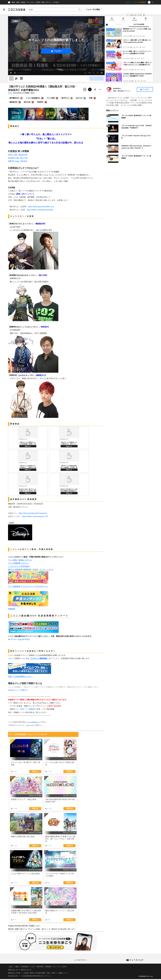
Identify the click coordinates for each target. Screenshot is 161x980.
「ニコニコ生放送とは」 (33, 722)
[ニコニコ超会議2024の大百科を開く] (42, 98)
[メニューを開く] (4, 10)
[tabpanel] (129, 54)
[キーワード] (55, 10)
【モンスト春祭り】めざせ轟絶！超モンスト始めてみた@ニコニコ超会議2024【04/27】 (137, 64)
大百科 (38, 2)
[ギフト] (21, 78)
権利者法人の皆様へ (15, 973)
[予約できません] (85, 89)
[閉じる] (144, 15)
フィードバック (136, 960)
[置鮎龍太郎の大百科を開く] (20, 102)
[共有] (95, 89)
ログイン (129, 2)
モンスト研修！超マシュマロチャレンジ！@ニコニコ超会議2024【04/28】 (137, 52)
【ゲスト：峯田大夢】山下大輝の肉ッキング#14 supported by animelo (137, 41)
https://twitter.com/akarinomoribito (40, 210)
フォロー (58, 51)
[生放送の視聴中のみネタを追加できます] (11, 78)
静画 (18, 2)
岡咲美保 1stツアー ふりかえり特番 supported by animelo (137, 30)
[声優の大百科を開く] (95, 98)
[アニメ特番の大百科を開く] (57, 98)
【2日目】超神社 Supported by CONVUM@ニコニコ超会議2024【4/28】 (137, 75)
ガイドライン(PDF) (60, 967)
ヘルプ (33, 967)
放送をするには (26, 970)
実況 (43, 2)
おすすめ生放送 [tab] (139, 24)
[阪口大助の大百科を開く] (33, 102)
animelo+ (117, 88)
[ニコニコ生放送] (17, 10)
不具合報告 (25, 967)
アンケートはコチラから (20, 639)
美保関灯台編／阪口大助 (18, 158)
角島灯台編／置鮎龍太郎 (18, 155)
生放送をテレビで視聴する (18, 690)
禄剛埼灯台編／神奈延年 (18, 161)
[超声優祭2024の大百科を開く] (22, 98)
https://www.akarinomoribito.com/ (41, 207)
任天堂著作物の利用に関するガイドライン (37, 976)
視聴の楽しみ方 (13, 970)
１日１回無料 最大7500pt (134, 15)
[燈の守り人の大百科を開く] (72, 98)
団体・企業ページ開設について (58, 973)
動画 (13, 2)
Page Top (80, 960)
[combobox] (55, 10)
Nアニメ (49, 2)
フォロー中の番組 (93, 9)
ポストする (90, 89)
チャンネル (30, 2)
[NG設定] (107, 25)
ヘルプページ (29, 725)
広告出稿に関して (14, 976)
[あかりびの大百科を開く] (85, 98)
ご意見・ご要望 (13, 967)
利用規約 (48, 967)
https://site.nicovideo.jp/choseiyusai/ (33, 513)
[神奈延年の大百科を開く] (46, 102)
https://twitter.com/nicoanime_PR (35, 516)
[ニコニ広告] (16, 78)
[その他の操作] (100, 89)
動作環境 (40, 967)
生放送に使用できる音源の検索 (34, 973)
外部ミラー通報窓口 (28, 709)
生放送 (23, 2)
